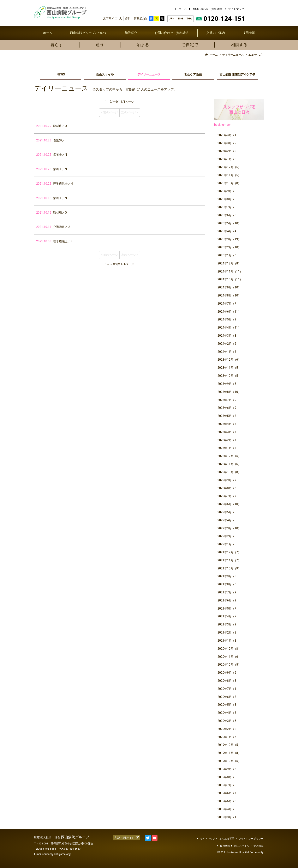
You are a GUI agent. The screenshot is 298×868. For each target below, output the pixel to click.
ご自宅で (190, 45)
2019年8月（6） (228, 777)
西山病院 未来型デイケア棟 (237, 75)
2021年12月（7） (229, 552)
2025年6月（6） (228, 215)
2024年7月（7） (228, 304)
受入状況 (258, 846)
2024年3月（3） (228, 336)
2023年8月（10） (229, 392)
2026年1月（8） (228, 159)
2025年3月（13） (229, 239)
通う (100, 45)
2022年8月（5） (228, 488)
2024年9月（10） (229, 288)
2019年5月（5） (228, 801)
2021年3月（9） (228, 625)
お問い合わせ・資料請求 (207, 9)
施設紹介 (131, 33)
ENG (180, 19)
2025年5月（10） (229, 223)
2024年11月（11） (230, 272)
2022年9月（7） (228, 480)
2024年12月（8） (229, 264)
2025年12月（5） (229, 167)
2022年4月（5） (228, 520)
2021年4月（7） (228, 616)
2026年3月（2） (228, 143)
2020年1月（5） (228, 737)
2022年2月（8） (228, 536)
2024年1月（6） (228, 352)
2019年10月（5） (229, 761)
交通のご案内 (216, 33)
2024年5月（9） (228, 320)
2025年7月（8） (228, 207)
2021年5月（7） (228, 609)
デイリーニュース (149, 75)
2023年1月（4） (228, 448)
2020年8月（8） (228, 681)
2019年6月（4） (228, 793)
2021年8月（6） (228, 584)
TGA (189, 19)
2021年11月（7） (229, 560)
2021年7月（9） (228, 592)
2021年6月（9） (228, 601)
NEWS (61, 75)
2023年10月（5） (229, 376)
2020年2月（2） (228, 729)
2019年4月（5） (228, 809)
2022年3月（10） (229, 528)
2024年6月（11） (229, 312)
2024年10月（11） (230, 279)
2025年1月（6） (228, 255)
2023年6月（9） (228, 408)
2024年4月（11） (229, 328)
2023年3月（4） (228, 432)
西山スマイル (105, 75)
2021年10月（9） (229, 569)
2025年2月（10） (229, 247)
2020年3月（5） (228, 721)
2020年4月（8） (228, 713)
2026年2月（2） (228, 151)
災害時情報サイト (124, 838)
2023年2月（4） (228, 440)
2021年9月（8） (228, 576)
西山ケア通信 (193, 75)
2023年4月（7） (228, 424)
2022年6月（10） (229, 504)
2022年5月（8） (228, 512)
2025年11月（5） (229, 175)
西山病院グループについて (89, 33)
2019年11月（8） (229, 753)
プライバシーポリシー (251, 839)
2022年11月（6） (229, 464)
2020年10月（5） (229, 665)
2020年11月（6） (229, 657)
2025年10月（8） (229, 183)
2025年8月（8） (228, 199)
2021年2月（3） (228, 633)
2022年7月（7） (228, 496)
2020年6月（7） (228, 697)
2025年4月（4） (228, 231)
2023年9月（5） (228, 384)
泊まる (143, 45)
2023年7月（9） (228, 400)
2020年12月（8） (229, 649)
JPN (172, 19)
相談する (239, 45)
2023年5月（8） (228, 416)
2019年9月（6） (228, 769)
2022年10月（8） (229, 472)
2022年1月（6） (228, 544)
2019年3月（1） (228, 817)
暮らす (57, 45)
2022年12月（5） (229, 456)
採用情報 (249, 33)
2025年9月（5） (228, 191)
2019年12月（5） (229, 745)
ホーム (183, 9)
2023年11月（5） (229, 368)
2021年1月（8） (228, 641)
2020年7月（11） (229, 689)
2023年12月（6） (229, 360)
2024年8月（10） (229, 296)
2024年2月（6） (228, 344)
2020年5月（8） (228, 705)
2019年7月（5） (228, 785)
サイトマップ (236, 9)
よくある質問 (227, 839)
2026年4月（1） (228, 135)
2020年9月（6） (228, 673)
